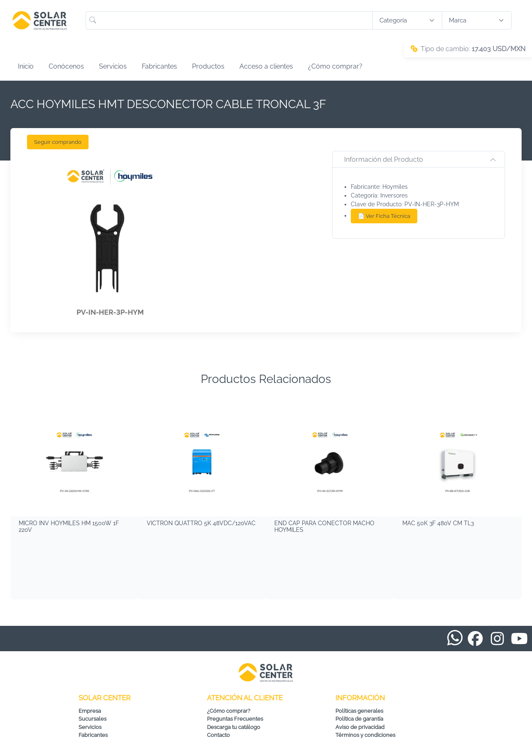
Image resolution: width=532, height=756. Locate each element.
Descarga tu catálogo (234, 727)
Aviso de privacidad (360, 727)
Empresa (90, 711)
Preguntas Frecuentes (235, 719)
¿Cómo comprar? (335, 66)
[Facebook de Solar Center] (475, 639)
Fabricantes (159, 66)
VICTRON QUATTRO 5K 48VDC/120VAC (201, 523)
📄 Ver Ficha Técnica (384, 216)
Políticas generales (359, 711)
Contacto (218, 735)
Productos (208, 66)
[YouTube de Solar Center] (519, 639)
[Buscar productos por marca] (477, 21)
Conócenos (66, 66)
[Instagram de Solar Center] (497, 639)
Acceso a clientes (266, 66)
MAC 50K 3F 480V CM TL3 (438, 523)
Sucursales (92, 719)
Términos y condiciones (365, 735)
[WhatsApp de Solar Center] (455, 637)
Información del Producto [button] (384, 159)
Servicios (113, 66)
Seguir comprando (58, 142)
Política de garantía (359, 719)
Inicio (26, 66)
